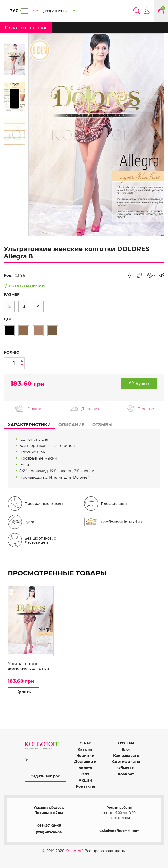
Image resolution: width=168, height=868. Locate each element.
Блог (126, 749)
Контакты (85, 786)
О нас (85, 743)
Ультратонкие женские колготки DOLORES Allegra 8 (29, 666)
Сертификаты (126, 762)
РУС (14, 11)
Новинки (85, 756)
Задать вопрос (46, 776)
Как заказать (126, 756)
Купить (24, 692)
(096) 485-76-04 (49, 832)
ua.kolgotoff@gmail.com (119, 831)
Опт (85, 774)
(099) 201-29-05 (49, 826)
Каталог (85, 749)
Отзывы (126, 743)
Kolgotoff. (74, 851)
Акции (85, 780)
